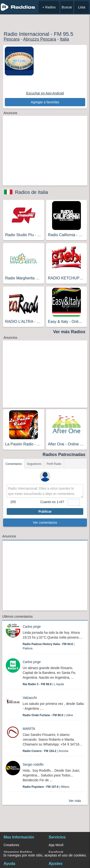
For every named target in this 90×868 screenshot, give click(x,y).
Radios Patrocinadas (64, 455)
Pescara (12, 39)
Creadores (11, 845)
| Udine (48, 715)
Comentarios (14, 464)
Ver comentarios (45, 523)
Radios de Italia (31, 192)
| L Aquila (43, 684)
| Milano (46, 787)
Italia (65, 39)
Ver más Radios (69, 332)
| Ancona (45, 751)
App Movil (56, 845)
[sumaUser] (74, 502)
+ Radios (49, 7)
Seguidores (34, 464)
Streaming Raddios (18, 852)
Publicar (45, 511)
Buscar (67, 7)
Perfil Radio (54, 464)
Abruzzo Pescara (39, 39)
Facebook (56, 852)
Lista (82, 7)
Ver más (75, 801)
